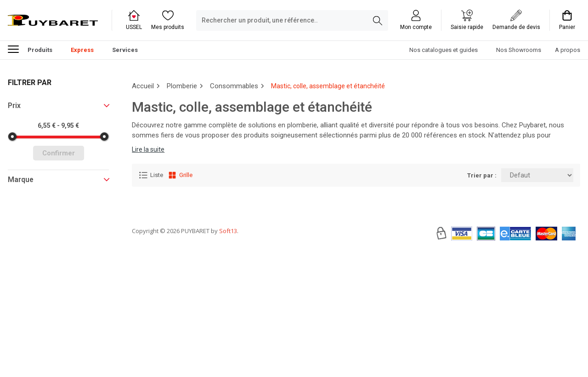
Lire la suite (148, 149)
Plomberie (182, 86)
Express (82, 50)
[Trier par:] (537, 175)
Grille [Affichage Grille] (180, 175)
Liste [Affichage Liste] (151, 175)
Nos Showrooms (519, 50)
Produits (30, 49)
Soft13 (228, 258)
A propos (568, 50)
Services (125, 50)
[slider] (12, 137)
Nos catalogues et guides (444, 50)
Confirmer (59, 153)
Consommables (234, 86)
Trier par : (482, 175)
